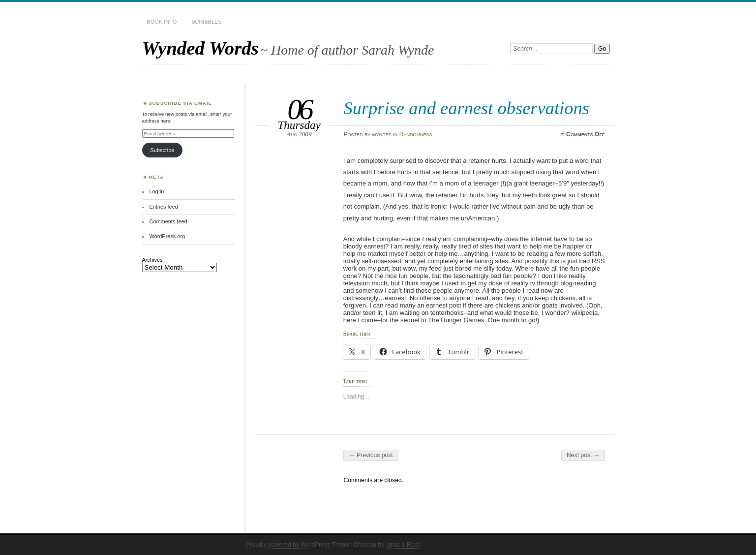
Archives (152, 260)
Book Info (162, 22)
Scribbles (206, 22)
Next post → (583, 455)
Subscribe (162, 150)
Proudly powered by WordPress (288, 545)
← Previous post (371, 455)
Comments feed (168, 221)
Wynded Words (200, 48)
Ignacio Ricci (403, 545)
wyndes (382, 134)
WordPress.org (167, 236)
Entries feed (163, 207)
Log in (156, 191)
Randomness (416, 134)
